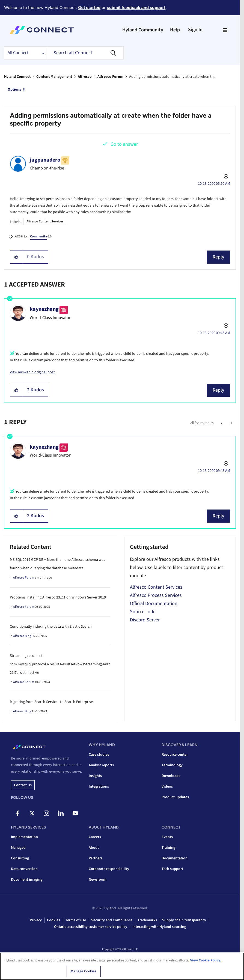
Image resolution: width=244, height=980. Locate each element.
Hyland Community (143, 30)
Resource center (175, 755)
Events (167, 837)
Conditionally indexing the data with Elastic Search (51, 627)
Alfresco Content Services (45, 221)
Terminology (172, 765)
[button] (17, 257)
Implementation (24, 837)
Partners (96, 858)
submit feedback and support (136, 8)
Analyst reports (101, 765)
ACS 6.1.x (21, 236)
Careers (95, 837)
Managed (18, 848)
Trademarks (147, 920)
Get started (89, 8)
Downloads (171, 776)
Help (175, 30)
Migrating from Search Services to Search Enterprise (51, 702)
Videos (167, 787)
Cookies (53, 920)
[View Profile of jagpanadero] (45, 160)
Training (168, 848)
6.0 (41, 237)
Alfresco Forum (110, 77)
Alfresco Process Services (156, 595)
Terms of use (76, 920)
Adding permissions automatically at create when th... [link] (173, 77)
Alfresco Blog (22, 636)
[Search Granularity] (26, 53)
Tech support (172, 869)
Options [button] (14, 90)
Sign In (195, 30)
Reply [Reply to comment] (218, 390)
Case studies (99, 755)
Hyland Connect (17, 77)
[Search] (86, 53)
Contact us (23, 785)
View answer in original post (32, 372)
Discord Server (145, 620)
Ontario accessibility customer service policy (91, 927)
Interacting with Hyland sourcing (159, 927)
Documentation (175, 858)
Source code (143, 612)
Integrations (99, 787)
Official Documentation (154, 604)
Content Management (54, 77)
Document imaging (27, 880)
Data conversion (24, 869)
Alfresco (85, 77)
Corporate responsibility (109, 869)
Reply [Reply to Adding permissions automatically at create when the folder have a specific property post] (218, 257)
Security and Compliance (112, 920)
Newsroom (98, 880)
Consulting (20, 858)
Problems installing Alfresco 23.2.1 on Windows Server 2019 (58, 597)
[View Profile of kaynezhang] (44, 309)
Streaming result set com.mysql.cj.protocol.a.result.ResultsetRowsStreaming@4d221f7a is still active (60, 664)
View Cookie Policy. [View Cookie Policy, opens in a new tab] (206, 960)
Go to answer (124, 144)
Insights (95, 776)
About (94, 848)
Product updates (175, 797)
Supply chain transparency (184, 920)
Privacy (36, 920)
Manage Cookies (84, 972)
